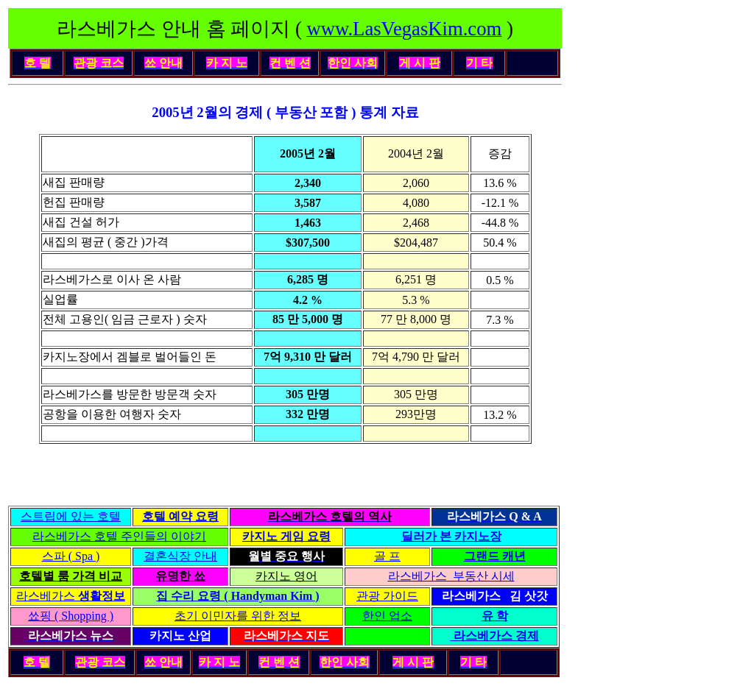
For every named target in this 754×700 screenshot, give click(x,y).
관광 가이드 (387, 596)
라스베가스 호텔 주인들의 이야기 (119, 536)
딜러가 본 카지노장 (451, 536)
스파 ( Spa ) (71, 556)
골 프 (387, 556)
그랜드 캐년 (495, 556)
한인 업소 (387, 616)
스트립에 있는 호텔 (71, 516)
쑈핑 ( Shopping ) (71, 616)
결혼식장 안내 (180, 556)
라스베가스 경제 (495, 636)
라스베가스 (71, 596)
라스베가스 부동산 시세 (451, 576)
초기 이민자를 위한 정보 (238, 616)
